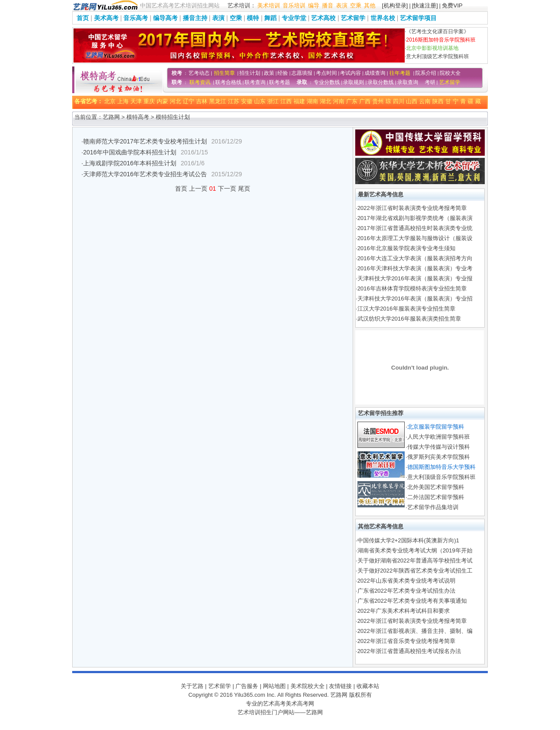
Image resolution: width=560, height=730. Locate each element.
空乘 (356, 5)
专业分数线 (327, 82)
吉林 (202, 101)
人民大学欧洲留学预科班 (439, 437)
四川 (399, 101)
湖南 (312, 101)
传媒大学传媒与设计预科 (439, 447)
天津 (136, 101)
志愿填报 (302, 73)
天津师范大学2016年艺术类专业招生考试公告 (145, 174)
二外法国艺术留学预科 (436, 497)
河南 (339, 101)
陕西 (438, 101)
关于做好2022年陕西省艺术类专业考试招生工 (415, 571)
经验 (283, 73)
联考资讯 (200, 82)
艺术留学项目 (418, 18)
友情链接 (340, 686)
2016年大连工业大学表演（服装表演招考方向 (415, 258)
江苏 (234, 101)
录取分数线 (381, 82)
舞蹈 (270, 18)
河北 (175, 101)
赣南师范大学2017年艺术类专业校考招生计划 (145, 141)
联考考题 (280, 82)
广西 (365, 101)
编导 (314, 5)
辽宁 (189, 101)
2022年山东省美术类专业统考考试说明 (406, 581)
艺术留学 (353, 18)
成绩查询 (375, 73)
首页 (83, 18)
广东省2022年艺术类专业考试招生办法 (406, 591)
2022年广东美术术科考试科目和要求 (404, 611)
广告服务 (247, 686)
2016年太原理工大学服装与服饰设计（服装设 (415, 238)
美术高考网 (300, 704)
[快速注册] (425, 5)
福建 (299, 101)
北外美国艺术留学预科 (436, 487)
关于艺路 (192, 686)
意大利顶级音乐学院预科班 (441, 477)
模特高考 (138, 117)
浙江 (273, 101)
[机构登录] (395, 5)
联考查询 (255, 82)
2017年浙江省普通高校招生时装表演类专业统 (415, 228)
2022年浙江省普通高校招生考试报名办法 (409, 651)
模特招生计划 (173, 117)
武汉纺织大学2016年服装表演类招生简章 (409, 319)
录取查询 (408, 82)
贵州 (378, 101)
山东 (260, 101)
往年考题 (400, 73)
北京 (110, 101)
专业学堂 (294, 18)
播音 (328, 5)
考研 (430, 82)
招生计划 (250, 73)
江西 (286, 101)
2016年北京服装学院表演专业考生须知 (406, 248)
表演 (342, 5)
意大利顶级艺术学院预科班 (437, 56)
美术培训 (269, 5)
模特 (253, 18)
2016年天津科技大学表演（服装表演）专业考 (415, 268)
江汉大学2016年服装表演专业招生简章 (406, 309)
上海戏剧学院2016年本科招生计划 (130, 163)
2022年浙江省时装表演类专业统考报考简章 (412, 208)
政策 (269, 73)
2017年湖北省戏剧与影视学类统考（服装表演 (415, 218)
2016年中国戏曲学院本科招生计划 (130, 152)
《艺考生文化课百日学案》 (437, 31)
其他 (370, 5)
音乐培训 (294, 5)
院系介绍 (426, 73)
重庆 (149, 101)
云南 (425, 101)
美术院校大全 (308, 686)
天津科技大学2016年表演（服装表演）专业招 (415, 299)
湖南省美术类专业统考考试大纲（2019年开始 (415, 550)
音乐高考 (136, 18)
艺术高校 (323, 18)
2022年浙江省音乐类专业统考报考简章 (406, 641)
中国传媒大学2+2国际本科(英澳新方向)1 (408, 540)
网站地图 (274, 686)
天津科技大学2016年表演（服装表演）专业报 (415, 278)
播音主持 (195, 18)
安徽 (247, 101)
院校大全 (450, 73)
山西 (412, 101)
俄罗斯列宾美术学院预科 (439, 457)
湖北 (325, 101)
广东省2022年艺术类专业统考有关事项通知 (412, 601)
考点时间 (326, 73)
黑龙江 (218, 101)
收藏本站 (368, 686)
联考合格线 (228, 82)
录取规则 (353, 82)
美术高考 (106, 18)
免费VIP (452, 5)
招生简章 (224, 73)
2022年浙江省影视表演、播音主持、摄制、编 (415, 631)
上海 (123, 101)
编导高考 (165, 18)
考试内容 (350, 73)
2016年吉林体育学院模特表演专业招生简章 (412, 288)
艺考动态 (199, 73)
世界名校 (383, 18)
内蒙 (162, 101)
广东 (352, 101)
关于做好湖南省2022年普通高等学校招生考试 (415, 561)
